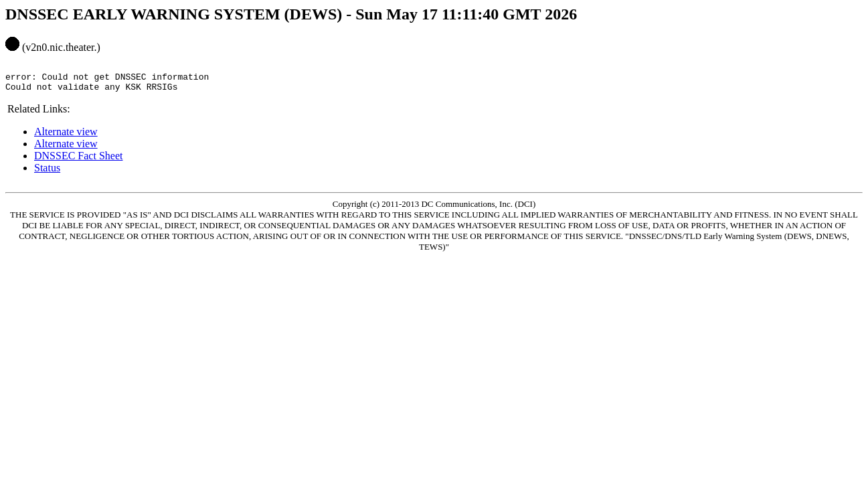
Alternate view (66, 138)
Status (47, 174)
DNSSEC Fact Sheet (78, 162)
